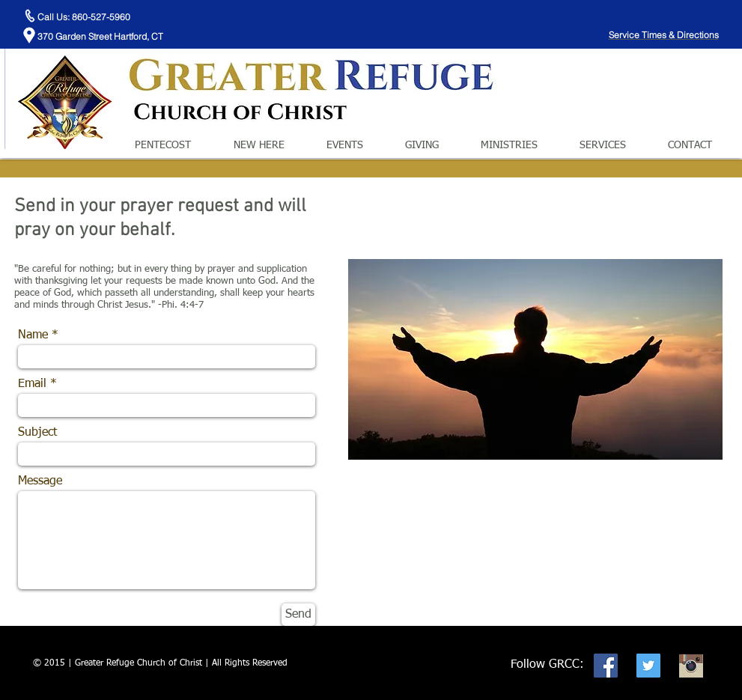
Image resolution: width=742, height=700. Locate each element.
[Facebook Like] (638, 16)
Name (33, 335)
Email (32, 384)
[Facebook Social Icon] (606, 666)
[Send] (298, 615)
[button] (273, 146)
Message (40, 481)
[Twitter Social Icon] (648, 666)
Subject (37, 433)
